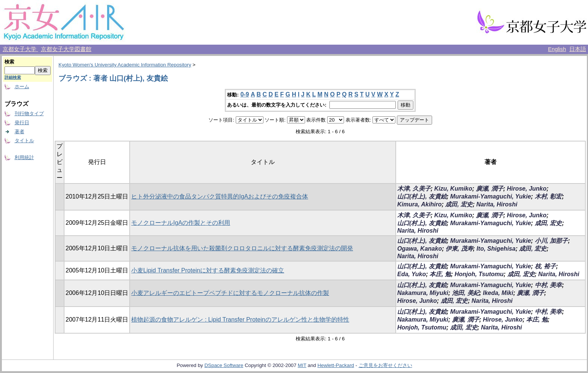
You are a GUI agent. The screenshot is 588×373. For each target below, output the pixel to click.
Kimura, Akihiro (420, 204)
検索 (9, 62)
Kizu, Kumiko (453, 189)
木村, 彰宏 (548, 196)
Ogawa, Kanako (420, 249)
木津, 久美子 (414, 189)
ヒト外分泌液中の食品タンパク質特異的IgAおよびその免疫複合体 (220, 196)
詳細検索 (13, 77)
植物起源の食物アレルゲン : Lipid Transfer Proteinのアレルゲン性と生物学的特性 (240, 320)
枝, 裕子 (545, 266)
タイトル (24, 141)
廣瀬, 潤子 (490, 189)
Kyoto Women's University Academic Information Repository (125, 65)
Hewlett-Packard (336, 365)
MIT (302, 365)
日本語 (578, 49)
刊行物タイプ (29, 114)
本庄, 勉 (440, 274)
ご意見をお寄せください (385, 365)
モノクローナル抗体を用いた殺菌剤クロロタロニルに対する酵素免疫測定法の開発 (242, 248)
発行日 (22, 123)
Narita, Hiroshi (497, 204)
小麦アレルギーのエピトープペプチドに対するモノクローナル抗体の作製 (230, 293)
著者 (19, 132)
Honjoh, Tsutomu (479, 274)
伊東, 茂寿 (459, 249)
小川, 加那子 (551, 241)
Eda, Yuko (411, 274)
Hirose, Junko (527, 189)
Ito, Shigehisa (496, 249)
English (557, 49)
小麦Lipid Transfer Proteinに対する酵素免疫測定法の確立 (208, 270)
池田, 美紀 (466, 293)
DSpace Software (224, 365)
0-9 (245, 94)
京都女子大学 (20, 49)
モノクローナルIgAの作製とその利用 (181, 223)
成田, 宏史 (459, 204)
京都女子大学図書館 (66, 49)
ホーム (22, 86)
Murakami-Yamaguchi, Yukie (490, 196)
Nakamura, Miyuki (423, 293)
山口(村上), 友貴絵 (422, 196)
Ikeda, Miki (498, 293)
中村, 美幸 (548, 285)
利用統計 (24, 157)
